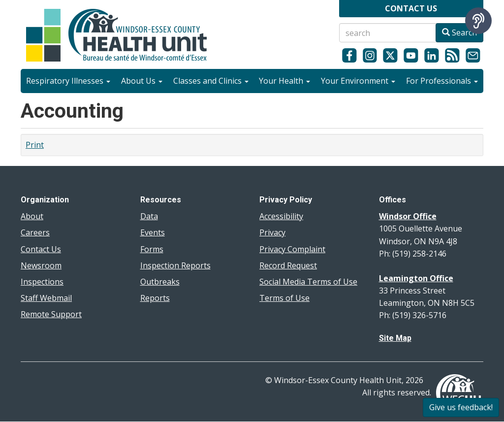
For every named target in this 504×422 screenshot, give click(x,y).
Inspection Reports (175, 265)
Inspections (42, 282)
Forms (152, 249)
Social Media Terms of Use (308, 282)
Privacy (272, 232)
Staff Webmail (46, 298)
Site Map (395, 338)
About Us (142, 81)
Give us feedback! (461, 407)
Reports (155, 298)
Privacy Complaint (292, 249)
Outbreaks (160, 282)
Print (35, 145)
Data (149, 216)
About (32, 216)
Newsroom (41, 265)
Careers (35, 232)
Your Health (284, 81)
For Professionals (442, 81)
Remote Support (51, 314)
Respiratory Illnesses (68, 81)
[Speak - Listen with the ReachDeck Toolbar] (478, 21)
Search (459, 32)
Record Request (288, 265)
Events (153, 232)
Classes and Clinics (211, 81)
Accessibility (281, 216)
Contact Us (41, 249)
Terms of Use (284, 298)
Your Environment (358, 81)
